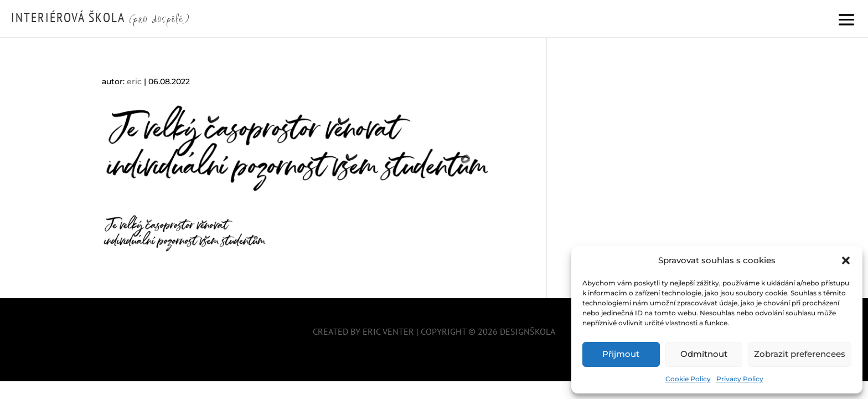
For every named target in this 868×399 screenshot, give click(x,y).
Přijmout (621, 354)
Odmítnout (704, 354)
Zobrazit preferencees (800, 354)
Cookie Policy (688, 379)
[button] (846, 260)
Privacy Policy (740, 379)
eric (134, 81)
